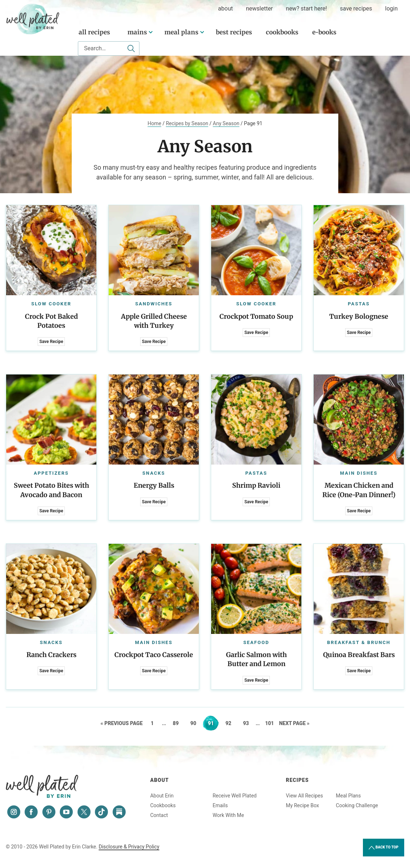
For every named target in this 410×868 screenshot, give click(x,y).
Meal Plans (181, 32)
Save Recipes (356, 9)
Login (391, 9)
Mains (137, 32)
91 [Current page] (213, 723)
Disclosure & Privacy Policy (129, 847)
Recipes (297, 780)
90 (196, 723)
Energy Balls (154, 485)
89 (178, 723)
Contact (159, 815)
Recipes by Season (187, 123)
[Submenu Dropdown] (151, 32)
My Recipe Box (302, 805)
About (160, 780)
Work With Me (228, 815)
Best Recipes (234, 32)
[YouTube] (66, 812)
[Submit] (131, 48)
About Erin (162, 796)
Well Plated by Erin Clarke (33, 19)
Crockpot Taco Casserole (154, 655)
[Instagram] (14, 812)
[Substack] (119, 812)
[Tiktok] (101, 812)
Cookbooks (282, 32)
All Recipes (94, 32)
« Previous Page (122, 723)
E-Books (324, 32)
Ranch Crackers (51, 655)
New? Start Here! (306, 9)
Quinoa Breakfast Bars (359, 655)
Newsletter (259, 9)
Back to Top (384, 848)
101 (270, 723)
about (225, 9)
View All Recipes (304, 796)
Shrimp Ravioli (256, 485)
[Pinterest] (49, 812)
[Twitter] (84, 812)
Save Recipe (51, 342)
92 (231, 723)
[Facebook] (31, 812)
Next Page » (294, 723)
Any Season (226, 123)
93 (248, 723)
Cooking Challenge (357, 805)
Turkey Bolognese (359, 316)
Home (155, 123)
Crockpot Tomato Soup (256, 316)
